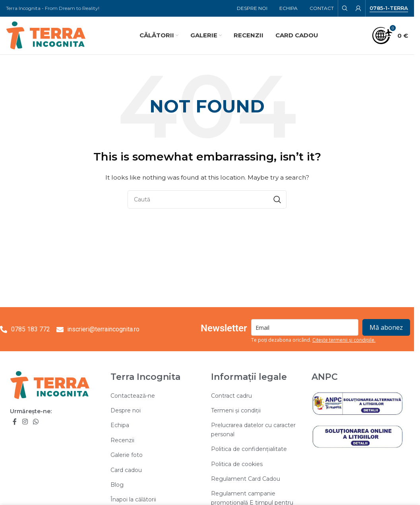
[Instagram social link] (25, 422)
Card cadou (126, 470)
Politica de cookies (237, 464)
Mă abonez (386, 328)
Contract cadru (231, 396)
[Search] (345, 8)
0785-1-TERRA (389, 8)
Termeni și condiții (236, 410)
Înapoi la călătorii (133, 499)
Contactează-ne (133, 396)
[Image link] (50, 385)
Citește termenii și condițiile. (344, 340)
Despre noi (126, 410)
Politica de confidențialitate (249, 449)
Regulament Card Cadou (246, 479)
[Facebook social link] (15, 422)
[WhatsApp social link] (36, 422)
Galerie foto (127, 455)
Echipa (120, 425)
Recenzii (122, 440)
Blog (117, 485)
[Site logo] (46, 35)
